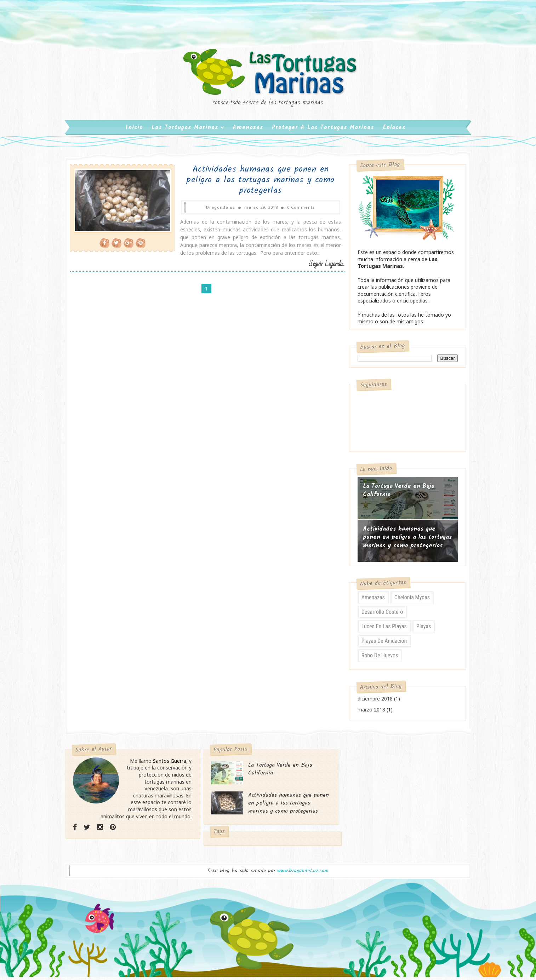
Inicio (135, 131)
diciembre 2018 (371, 702)
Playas (420, 630)
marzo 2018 (367, 713)
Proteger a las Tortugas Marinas (323, 131)
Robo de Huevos (376, 659)
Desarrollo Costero (378, 615)
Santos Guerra (172, 764)
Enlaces (395, 131)
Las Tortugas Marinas (185, 131)
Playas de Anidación (380, 644)
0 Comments (292, 211)
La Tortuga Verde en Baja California (394, 494)
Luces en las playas (380, 630)
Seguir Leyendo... (316, 268)
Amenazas (248, 131)
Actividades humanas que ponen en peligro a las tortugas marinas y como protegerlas (251, 183)
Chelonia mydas (408, 601)
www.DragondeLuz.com (303, 875)
